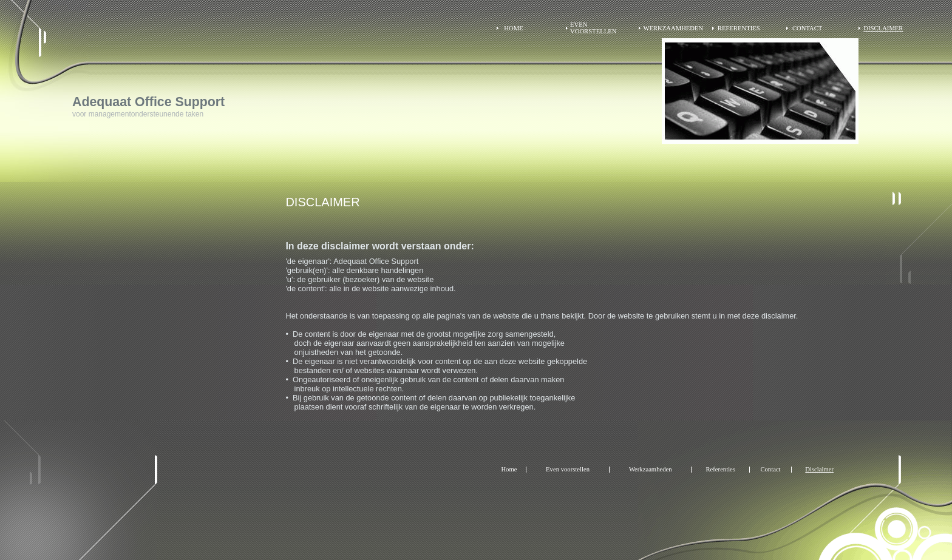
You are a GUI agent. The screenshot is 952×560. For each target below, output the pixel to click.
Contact (807, 28)
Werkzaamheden (673, 28)
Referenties (739, 28)
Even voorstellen (593, 28)
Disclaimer (883, 28)
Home (513, 28)
